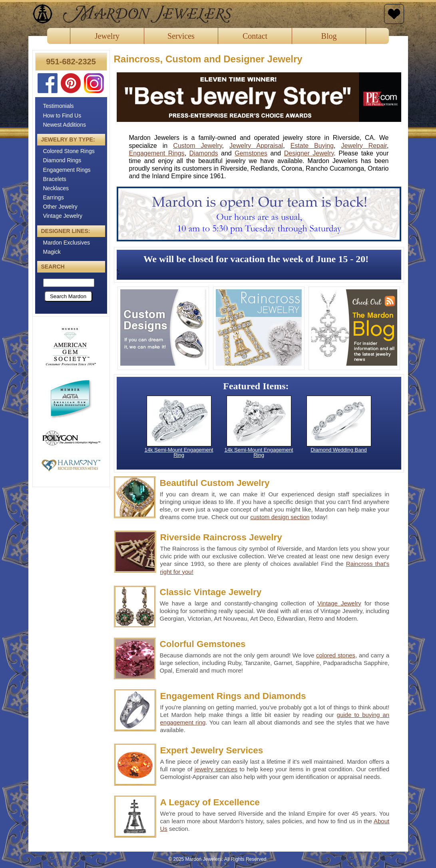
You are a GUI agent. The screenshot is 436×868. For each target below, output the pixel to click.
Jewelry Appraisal (256, 146)
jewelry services (216, 769)
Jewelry (107, 36)
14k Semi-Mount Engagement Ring (179, 452)
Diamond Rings (62, 160)
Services (181, 36)
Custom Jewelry (197, 146)
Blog (329, 36)
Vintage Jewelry (63, 216)
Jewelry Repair (364, 146)
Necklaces (56, 188)
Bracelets (55, 179)
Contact (255, 36)
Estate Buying (312, 146)
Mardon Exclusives (67, 243)
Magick (52, 252)
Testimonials (59, 106)
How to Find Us (62, 115)
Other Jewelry (60, 207)
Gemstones (251, 153)
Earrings (54, 197)
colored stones (336, 655)
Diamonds (204, 153)
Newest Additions (65, 125)
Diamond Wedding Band (339, 450)
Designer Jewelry (309, 153)
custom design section (280, 517)
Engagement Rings (67, 170)
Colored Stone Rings (69, 151)
